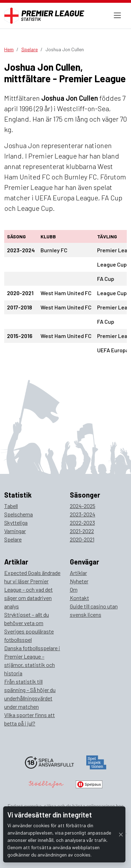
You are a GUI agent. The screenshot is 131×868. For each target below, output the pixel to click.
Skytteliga (16, 523)
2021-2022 (82, 531)
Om (74, 589)
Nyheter (79, 581)
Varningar (15, 531)
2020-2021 (82, 539)
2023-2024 (83, 514)
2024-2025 (83, 506)
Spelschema (19, 514)
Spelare (30, 49)
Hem (9, 49)
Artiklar (78, 573)
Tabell (11, 506)
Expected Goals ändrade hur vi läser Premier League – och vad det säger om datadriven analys (32, 589)
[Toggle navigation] (117, 16)
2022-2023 (82, 523)
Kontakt (79, 598)
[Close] (121, 834)
